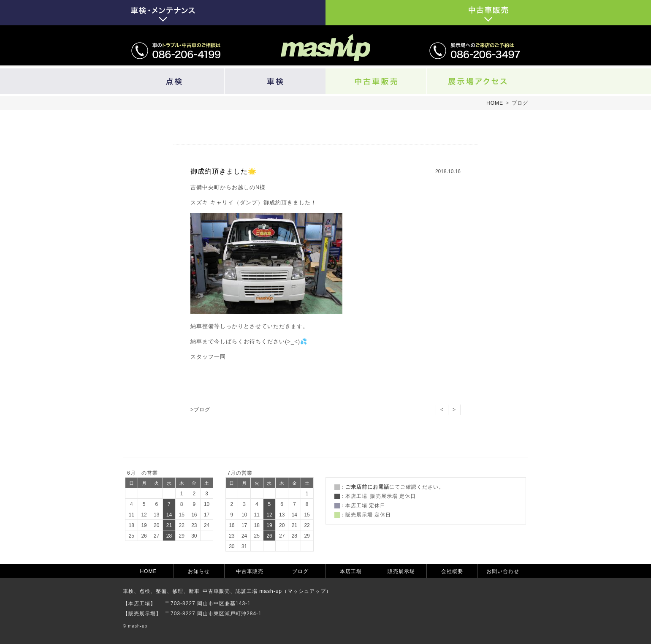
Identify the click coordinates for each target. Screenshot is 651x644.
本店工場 (351, 571)
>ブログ (200, 410)
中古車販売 (250, 571)
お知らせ (199, 571)
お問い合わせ (503, 571)
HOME (495, 103)
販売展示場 (401, 571)
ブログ (520, 103)
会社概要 (452, 571)
